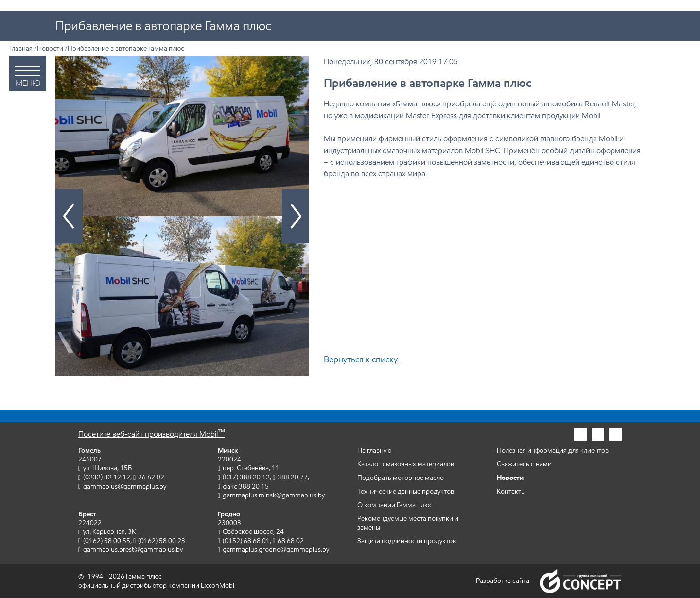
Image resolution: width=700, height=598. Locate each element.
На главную (374, 451)
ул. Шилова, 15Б (107, 468)
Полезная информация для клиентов (553, 451)
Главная (21, 48)
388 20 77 (293, 477)
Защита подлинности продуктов (407, 541)
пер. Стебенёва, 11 (251, 468)
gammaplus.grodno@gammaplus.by (276, 550)
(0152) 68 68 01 (246, 541)
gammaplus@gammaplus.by (125, 487)
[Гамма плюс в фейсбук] (598, 434)
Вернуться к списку (361, 360)
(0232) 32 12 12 (107, 477)
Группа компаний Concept (580, 581)
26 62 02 (151, 477)
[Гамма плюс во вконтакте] (615, 434)
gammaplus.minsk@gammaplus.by (274, 495)
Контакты (511, 491)
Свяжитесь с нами (524, 464)
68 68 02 (291, 541)
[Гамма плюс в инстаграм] (580, 434)
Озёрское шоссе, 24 (253, 532)
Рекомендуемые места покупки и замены (408, 523)
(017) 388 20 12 (246, 477)
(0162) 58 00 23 (162, 541)
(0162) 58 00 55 (107, 541)
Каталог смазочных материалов (406, 464)
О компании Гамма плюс (395, 505)
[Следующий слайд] (296, 216)
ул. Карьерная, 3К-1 (113, 532)
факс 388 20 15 (246, 487)
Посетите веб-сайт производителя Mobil (152, 434)
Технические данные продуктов (406, 491)
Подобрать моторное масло (401, 478)
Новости (50, 48)
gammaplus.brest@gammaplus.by (133, 550)
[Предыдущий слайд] (69, 216)
